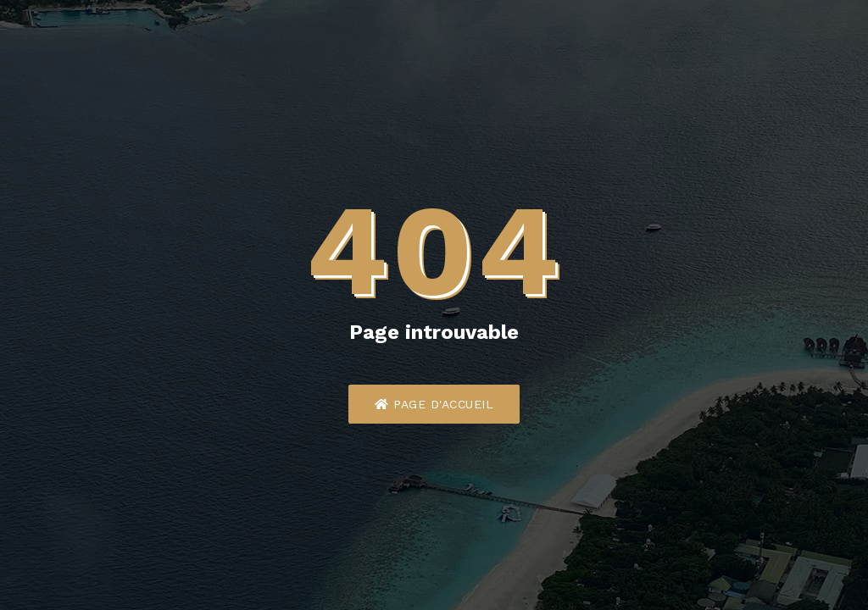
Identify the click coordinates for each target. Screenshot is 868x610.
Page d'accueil (434, 404)
